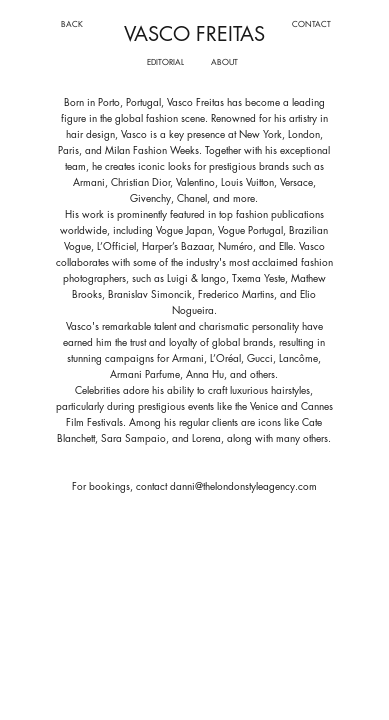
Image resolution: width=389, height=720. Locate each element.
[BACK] (71, 24)
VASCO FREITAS (194, 34)
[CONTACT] (311, 24)
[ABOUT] (224, 62)
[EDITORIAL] (165, 62)
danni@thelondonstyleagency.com (243, 485)
